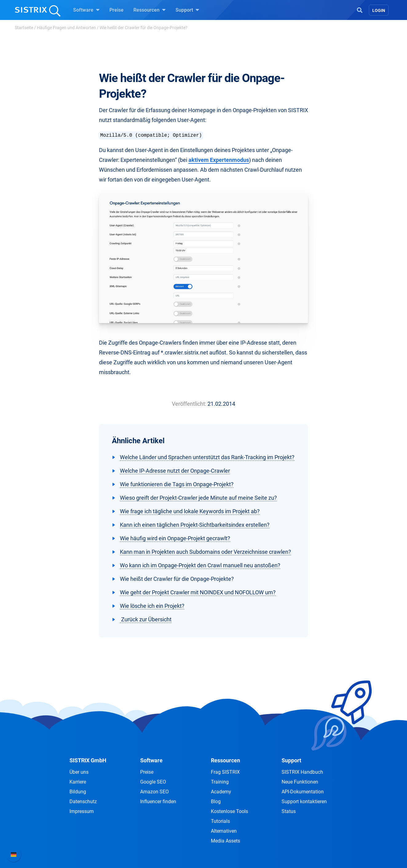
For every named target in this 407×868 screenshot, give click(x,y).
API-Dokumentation (303, 792)
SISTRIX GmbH (88, 760)
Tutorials (220, 821)
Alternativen (224, 831)
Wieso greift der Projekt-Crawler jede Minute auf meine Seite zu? (198, 498)
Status (289, 811)
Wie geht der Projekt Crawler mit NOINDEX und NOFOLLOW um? (198, 592)
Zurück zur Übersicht (146, 619)
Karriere (78, 782)
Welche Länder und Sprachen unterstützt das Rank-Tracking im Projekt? (207, 457)
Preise (117, 10)
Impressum (82, 811)
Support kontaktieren (304, 802)
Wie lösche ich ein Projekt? (152, 606)
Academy (221, 792)
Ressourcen (150, 10)
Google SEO (153, 782)
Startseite (24, 28)
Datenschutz (83, 802)
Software (86, 10)
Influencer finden (158, 802)
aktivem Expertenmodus (219, 160)
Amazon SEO (154, 792)
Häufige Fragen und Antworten (66, 28)
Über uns (79, 772)
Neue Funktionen (300, 782)
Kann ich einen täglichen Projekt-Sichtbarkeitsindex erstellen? (195, 525)
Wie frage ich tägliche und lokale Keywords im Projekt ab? (190, 511)
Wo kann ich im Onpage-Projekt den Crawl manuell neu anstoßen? (200, 565)
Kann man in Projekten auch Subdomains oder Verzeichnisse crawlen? (205, 552)
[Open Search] (360, 10)
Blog (216, 802)
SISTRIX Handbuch (302, 772)
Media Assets (225, 841)
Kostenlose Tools (229, 811)
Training (220, 782)
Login (379, 10)
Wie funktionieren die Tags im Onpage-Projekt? (177, 484)
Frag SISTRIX (225, 772)
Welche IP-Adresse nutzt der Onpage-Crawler (175, 471)
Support (187, 10)
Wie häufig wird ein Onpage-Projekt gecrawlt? (175, 538)
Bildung (78, 792)
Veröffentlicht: (189, 404)
